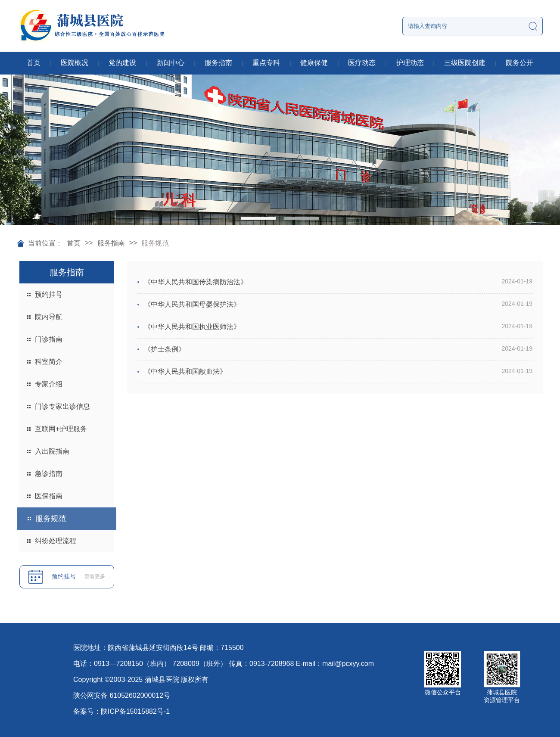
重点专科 (266, 63)
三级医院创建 (465, 63)
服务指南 (218, 63)
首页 (34, 63)
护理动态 (410, 63)
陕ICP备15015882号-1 (135, 711)
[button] (258, 218)
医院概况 (75, 63)
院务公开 (520, 63)
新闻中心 (171, 63)
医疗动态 (362, 63)
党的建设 (122, 63)
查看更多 (95, 576)
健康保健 (314, 63)
